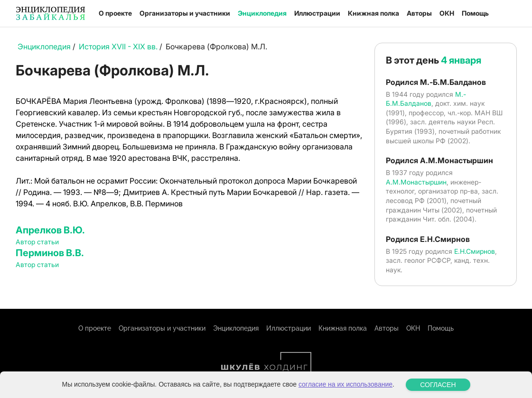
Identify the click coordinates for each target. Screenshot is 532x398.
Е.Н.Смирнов (475, 251)
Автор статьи (37, 242)
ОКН (447, 13)
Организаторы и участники (185, 13)
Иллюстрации (317, 13)
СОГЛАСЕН (438, 385)
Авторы (419, 13)
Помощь (475, 13)
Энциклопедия (262, 13)
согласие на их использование (345, 384)
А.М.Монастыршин (416, 182)
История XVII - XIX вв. (118, 46)
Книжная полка (373, 13)
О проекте (115, 13)
